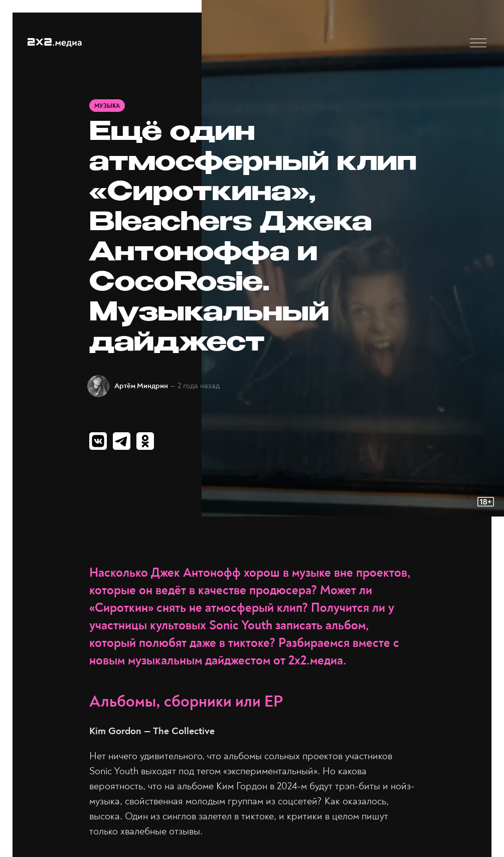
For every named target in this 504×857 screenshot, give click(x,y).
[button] (478, 43)
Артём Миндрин (141, 386)
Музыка (107, 106)
